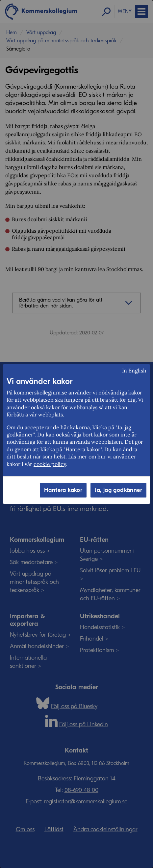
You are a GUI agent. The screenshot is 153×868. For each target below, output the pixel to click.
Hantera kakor (63, 490)
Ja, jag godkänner (118, 490)
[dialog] (76, 434)
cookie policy (50, 464)
